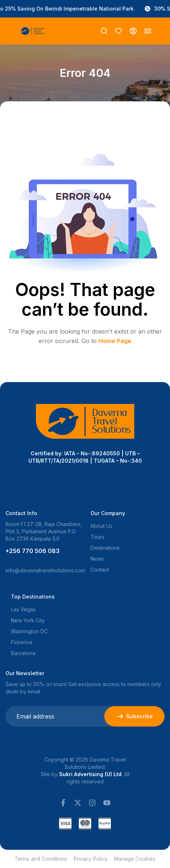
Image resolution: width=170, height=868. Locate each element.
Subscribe (134, 716)
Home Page (115, 341)
